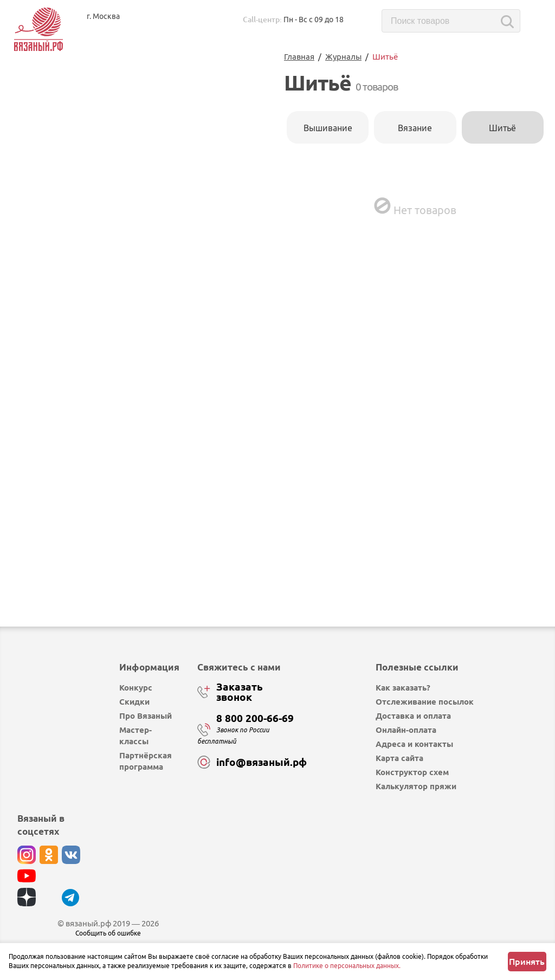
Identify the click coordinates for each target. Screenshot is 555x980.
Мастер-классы (135, 736)
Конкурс (136, 688)
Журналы (343, 57)
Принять (527, 962)
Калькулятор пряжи (416, 786)
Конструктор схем (412, 772)
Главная (299, 57)
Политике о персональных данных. (347, 966)
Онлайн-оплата (406, 730)
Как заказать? (403, 688)
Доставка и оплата (413, 716)
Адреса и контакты (414, 744)
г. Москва (103, 16)
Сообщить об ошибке (108, 933)
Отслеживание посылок (425, 702)
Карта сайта (399, 758)
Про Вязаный (146, 716)
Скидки (134, 702)
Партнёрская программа (146, 761)
